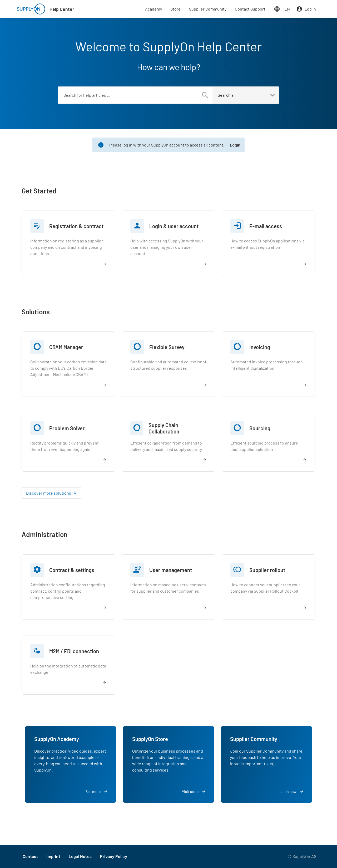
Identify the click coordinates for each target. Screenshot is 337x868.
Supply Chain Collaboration (164, 428)
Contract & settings (72, 570)
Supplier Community (208, 9)
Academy (153, 9)
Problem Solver (67, 428)
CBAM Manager (66, 347)
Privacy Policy (114, 856)
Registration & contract (76, 226)
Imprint (53, 856)
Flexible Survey (167, 347)
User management (171, 570)
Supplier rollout (267, 570)
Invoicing (260, 347)
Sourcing (260, 428)
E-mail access (266, 226)
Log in (310, 9)
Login (235, 145)
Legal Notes (80, 856)
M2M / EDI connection (74, 651)
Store (175, 9)
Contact (30, 856)
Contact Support (250, 9)
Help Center (62, 9)
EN (287, 9)
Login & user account (174, 226)
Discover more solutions (49, 493)
